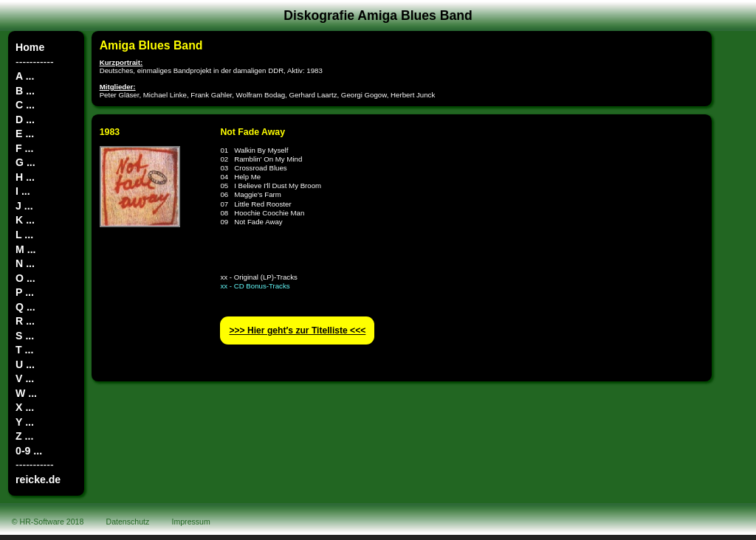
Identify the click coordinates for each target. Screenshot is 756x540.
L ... (24, 235)
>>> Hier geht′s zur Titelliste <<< (297, 330)
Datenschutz (128, 522)
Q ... (25, 307)
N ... (25, 263)
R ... (25, 321)
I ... (23, 191)
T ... (24, 350)
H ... (25, 177)
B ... (25, 91)
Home (30, 47)
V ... (25, 378)
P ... (25, 292)
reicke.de (38, 480)
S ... (25, 336)
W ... (26, 393)
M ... (25, 249)
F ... (24, 148)
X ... (25, 407)
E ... (25, 134)
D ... (25, 120)
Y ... (25, 422)
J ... (24, 206)
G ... (25, 162)
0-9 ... (29, 451)
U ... (25, 364)
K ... (25, 220)
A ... (25, 76)
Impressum (191, 522)
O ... (25, 278)
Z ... (24, 436)
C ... (25, 105)
